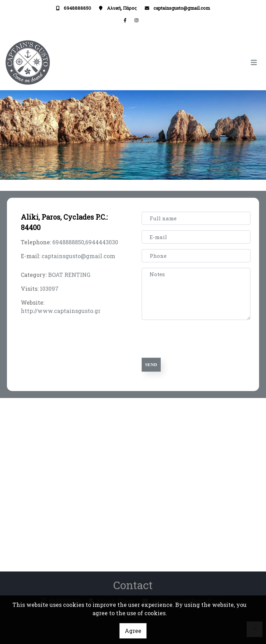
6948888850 (77, 8)
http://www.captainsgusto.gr (61, 311)
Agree (133, 631)
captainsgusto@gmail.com (182, 8)
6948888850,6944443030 (85, 242)
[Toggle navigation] (197, 63)
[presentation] (196, 339)
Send (151, 365)
